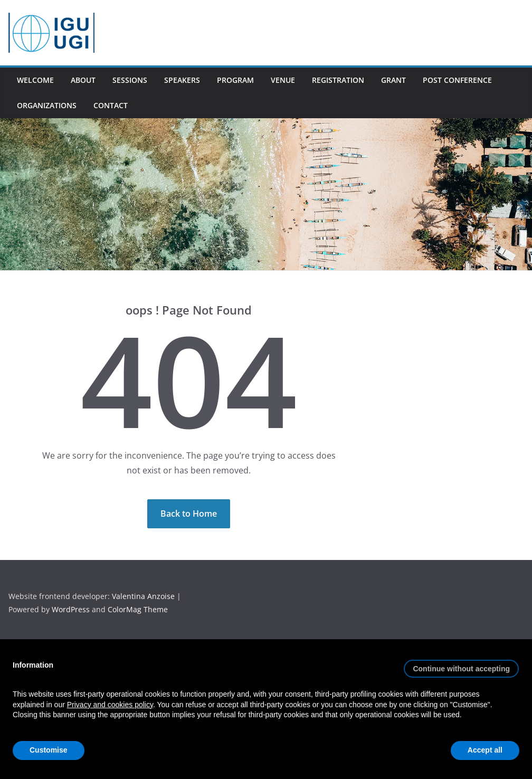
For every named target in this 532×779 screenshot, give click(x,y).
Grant (393, 80)
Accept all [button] (485, 750)
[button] (461, 664)
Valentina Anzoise (143, 596)
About (83, 80)
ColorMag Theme (138, 609)
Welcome (35, 80)
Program (235, 80)
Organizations (47, 105)
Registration (338, 80)
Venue (283, 80)
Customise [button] (49, 750)
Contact (111, 105)
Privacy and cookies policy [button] (110, 705)
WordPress (72, 609)
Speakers (182, 80)
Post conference (457, 80)
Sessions (130, 80)
